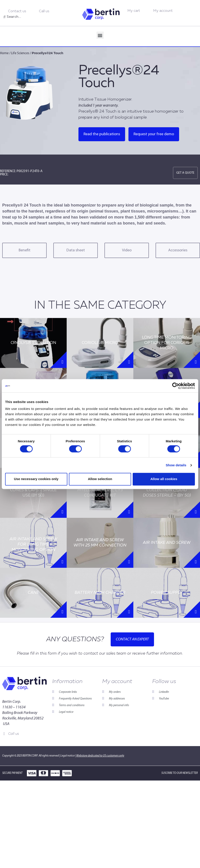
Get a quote (185, 173)
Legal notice (68, 756)
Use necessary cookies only (36, 479)
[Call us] (4, 734)
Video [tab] (127, 250)
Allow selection (100, 479)
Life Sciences (20, 53)
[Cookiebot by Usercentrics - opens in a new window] (175, 386)
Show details (176, 465)
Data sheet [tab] (76, 250)
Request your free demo (154, 134)
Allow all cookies (164, 479)
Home (4, 53)
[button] (100, 35)
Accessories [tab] (178, 250)
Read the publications (102, 134)
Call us (14, 734)
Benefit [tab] (25, 250)
